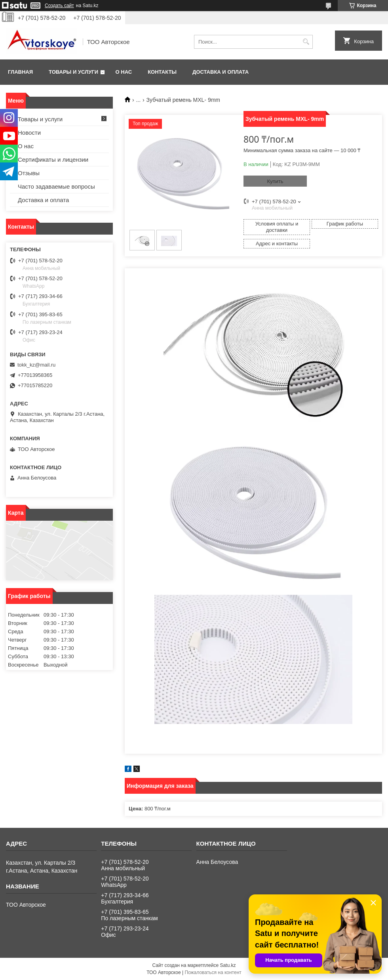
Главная (20, 72)
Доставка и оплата (221, 72)
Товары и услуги (73, 72)
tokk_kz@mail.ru (36, 365)
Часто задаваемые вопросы (56, 186)
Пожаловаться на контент (213, 972)
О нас (124, 72)
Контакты (162, 72)
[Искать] (306, 42)
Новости (29, 133)
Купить (275, 181)
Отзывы (29, 173)
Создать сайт (59, 6)
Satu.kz (228, 965)
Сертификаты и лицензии (53, 160)
